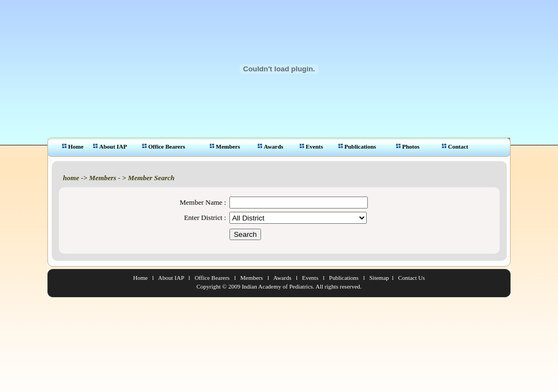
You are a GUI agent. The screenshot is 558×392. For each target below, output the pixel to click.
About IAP (110, 146)
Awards (271, 146)
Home (73, 146)
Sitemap (379, 278)
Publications (357, 146)
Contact (455, 146)
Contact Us (412, 278)
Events (311, 146)
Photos (408, 146)
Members (225, 146)
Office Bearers (164, 146)
